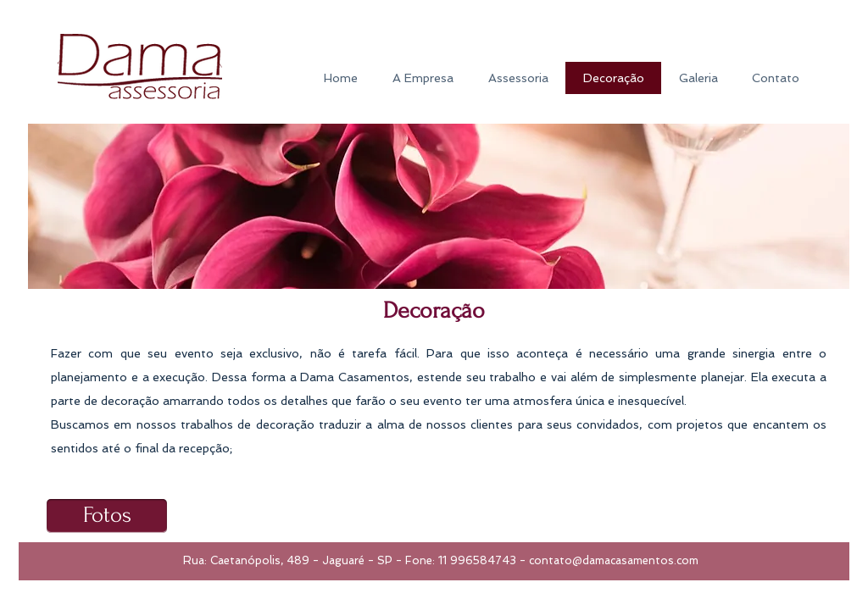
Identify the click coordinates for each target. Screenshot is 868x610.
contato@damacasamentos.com (614, 560)
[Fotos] (107, 516)
